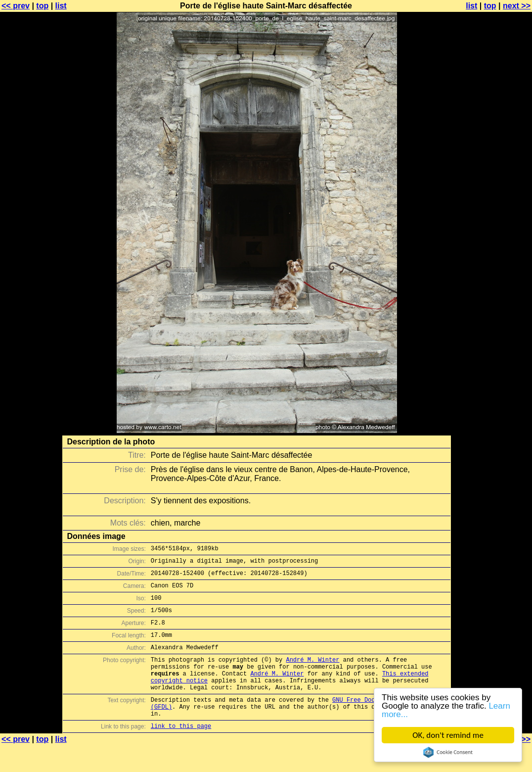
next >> (517, 6)
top (42, 6)
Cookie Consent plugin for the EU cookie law (448, 752)
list (61, 6)
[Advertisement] (492, 245)
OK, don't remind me (448, 735)
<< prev (16, 6)
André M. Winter (312, 674)
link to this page (181, 752)
